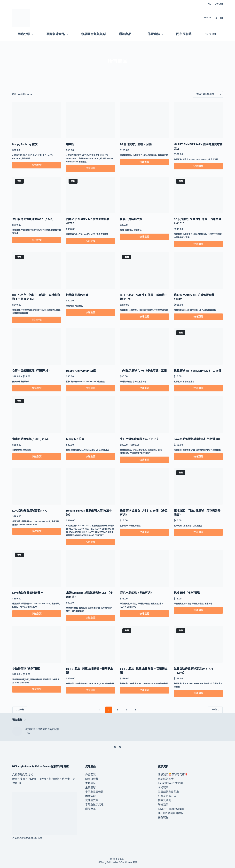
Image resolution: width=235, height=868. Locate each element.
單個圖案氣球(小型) (128, 604)
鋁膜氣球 (25, 382)
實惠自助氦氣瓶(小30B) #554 (30, 439)
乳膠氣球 (178, 382)
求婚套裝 (217, 450)
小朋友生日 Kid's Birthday (24, 155)
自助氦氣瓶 (17, 450)
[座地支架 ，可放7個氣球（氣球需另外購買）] (198, 486)
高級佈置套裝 (102, 234)
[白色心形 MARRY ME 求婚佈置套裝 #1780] (91, 195)
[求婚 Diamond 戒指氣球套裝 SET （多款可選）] (91, 568)
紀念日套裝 (213, 160)
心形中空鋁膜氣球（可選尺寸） (32, 371)
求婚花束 (163, 788)
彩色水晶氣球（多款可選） (137, 593)
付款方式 (28, 774)
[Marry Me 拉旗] (91, 415)
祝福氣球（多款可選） (188, 593)
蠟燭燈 (70, 144)
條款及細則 (164, 800)
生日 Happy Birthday (89, 159)
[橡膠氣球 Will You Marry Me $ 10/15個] (198, 346)
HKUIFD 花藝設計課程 (171, 813)
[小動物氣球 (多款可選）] (37, 644)
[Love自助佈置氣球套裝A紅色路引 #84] (198, 415)
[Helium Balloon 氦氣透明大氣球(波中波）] (91, 486)
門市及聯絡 (184, 34)
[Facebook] (115, 747)
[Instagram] (120, 747)
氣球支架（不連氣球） (184, 526)
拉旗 (39, 155)
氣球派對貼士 (166, 779)
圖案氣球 (16, 382)
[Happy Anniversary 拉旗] (91, 346)
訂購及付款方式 (167, 796)
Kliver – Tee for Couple (171, 809)
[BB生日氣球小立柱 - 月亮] (144, 120)
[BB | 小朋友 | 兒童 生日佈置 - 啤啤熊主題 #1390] (144, 271)
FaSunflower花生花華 (170, 783)
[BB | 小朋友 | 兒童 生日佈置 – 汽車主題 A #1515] (198, 195)
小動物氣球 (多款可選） (27, 669)
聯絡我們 (163, 805)
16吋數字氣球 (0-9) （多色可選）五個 (143, 371)
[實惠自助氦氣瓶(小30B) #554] (37, 415)
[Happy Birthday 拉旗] (37, 120)
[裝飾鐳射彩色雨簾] (91, 271)
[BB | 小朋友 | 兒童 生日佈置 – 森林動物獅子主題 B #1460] (37, 271)
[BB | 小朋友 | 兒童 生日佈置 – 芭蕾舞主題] (144, 644)
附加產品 (127, 34)
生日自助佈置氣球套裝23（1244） (34, 219)
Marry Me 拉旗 (75, 439)
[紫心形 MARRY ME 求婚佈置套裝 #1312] (198, 271)
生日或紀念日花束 (168, 792)
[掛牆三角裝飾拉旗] (144, 195)
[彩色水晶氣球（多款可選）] (144, 568)
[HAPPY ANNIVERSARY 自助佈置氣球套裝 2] (198, 120)
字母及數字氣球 (140, 382)
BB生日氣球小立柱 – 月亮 (136, 144)
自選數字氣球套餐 (182, 237)
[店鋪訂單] (208, 94)
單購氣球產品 (58, 34)
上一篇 (20, 710)
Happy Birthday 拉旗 (25, 144)
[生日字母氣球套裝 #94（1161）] (144, 415)
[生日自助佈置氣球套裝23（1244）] (37, 195)
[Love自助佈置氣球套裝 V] (37, 568)
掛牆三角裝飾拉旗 (131, 219)
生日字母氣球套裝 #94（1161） (140, 439)
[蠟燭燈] (91, 120)
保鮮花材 (163, 817)
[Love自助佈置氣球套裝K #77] (37, 486)
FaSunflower (125, 862)
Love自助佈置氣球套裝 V (28, 593)
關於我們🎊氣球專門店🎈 (173, 774)
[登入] (222, 18)
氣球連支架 (163, 155)
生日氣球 (46, 230)
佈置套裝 (156, 34)
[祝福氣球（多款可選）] (198, 568)
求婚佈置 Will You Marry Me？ (81, 234)
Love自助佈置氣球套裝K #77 (30, 511)
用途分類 (26, 34)
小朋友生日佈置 (215, 234)
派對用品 (129, 230)
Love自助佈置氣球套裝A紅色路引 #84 (197, 439)
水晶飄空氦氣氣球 (94, 34)
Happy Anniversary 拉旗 (81, 371)
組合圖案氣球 (78, 611)
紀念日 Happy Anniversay (195, 160)
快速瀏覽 (37, 165)
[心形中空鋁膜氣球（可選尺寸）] (37, 346)
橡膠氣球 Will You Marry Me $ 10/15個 (198, 371)
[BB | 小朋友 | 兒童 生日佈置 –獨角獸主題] (91, 644)
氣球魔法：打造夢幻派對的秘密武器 (42, 731)
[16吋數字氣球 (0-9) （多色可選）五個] (144, 346)
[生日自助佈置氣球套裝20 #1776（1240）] (198, 644)
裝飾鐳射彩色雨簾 (77, 295)
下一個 (215, 710)
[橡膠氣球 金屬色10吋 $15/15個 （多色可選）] (144, 486)
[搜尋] (216, 18)
